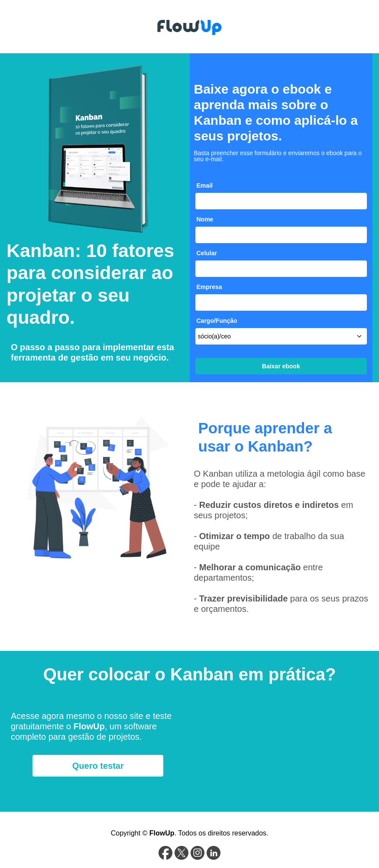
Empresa (209, 287)
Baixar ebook (281, 366)
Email (205, 185)
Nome (205, 219)
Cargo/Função (217, 321)
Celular (207, 253)
